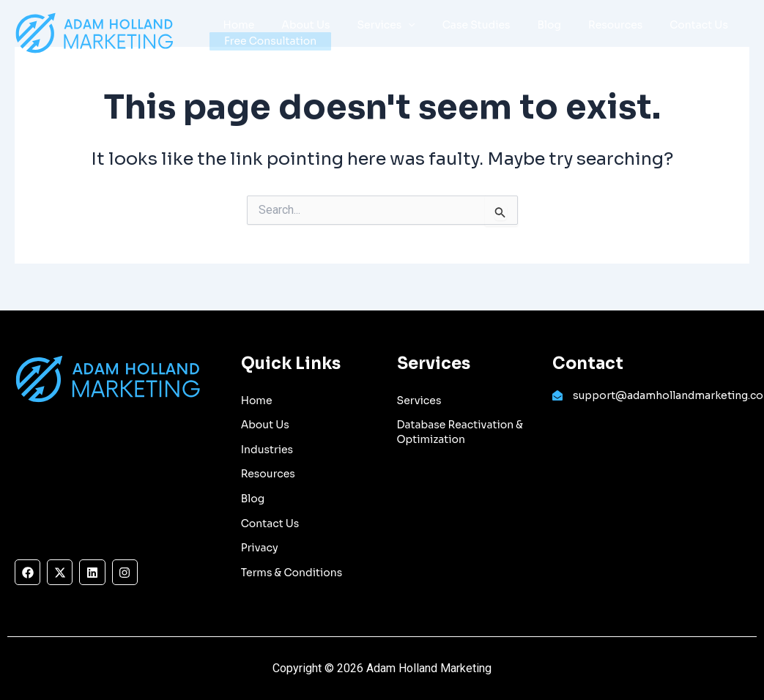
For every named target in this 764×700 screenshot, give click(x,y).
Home (235, 19)
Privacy (260, 548)
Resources (579, 19)
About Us (296, 19)
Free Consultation (270, 41)
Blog (519, 19)
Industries (267, 450)
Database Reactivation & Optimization (460, 432)
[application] (392, 20)
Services (370, 20)
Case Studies (453, 19)
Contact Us (656, 19)
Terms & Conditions (292, 573)
